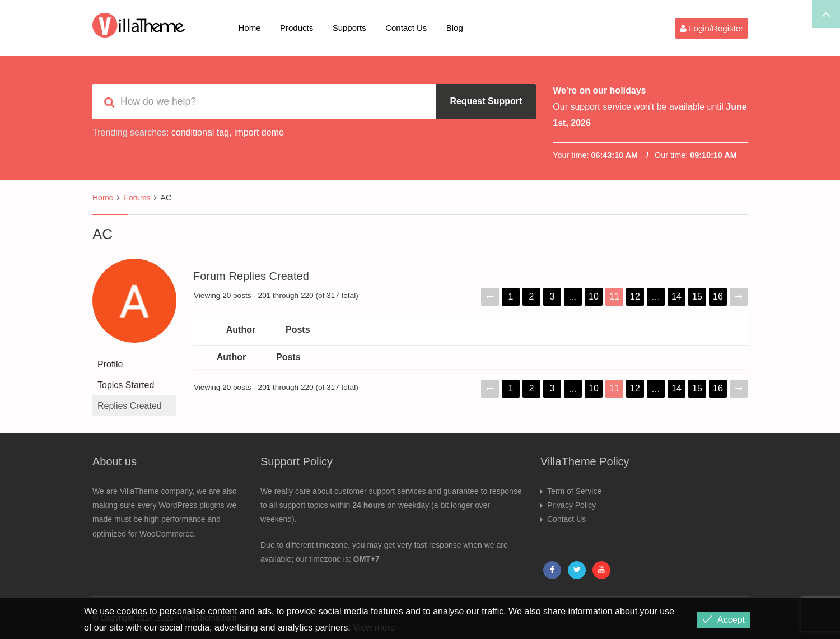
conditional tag (200, 132)
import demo (259, 132)
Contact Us (406, 28)
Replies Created (130, 406)
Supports (349, 28)
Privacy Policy (571, 505)
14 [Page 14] (676, 297)
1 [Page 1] (511, 297)
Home (250, 28)
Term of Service (574, 491)
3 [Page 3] (552, 297)
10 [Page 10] (594, 297)
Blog (455, 28)
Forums (137, 198)
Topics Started (126, 385)
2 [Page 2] (532, 297)
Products (297, 28)
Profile (110, 364)
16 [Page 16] (718, 297)
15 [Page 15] (697, 297)
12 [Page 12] (635, 297)
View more (374, 628)
